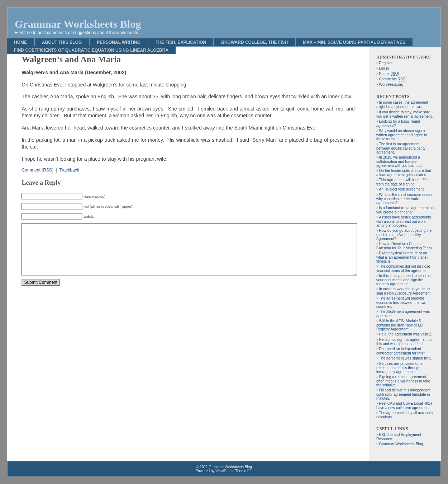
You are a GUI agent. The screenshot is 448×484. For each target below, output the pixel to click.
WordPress (224, 471)
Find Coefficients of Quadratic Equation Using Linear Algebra (91, 50)
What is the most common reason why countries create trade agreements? (405, 199)
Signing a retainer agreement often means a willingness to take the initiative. (403, 381)
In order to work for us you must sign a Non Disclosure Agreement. (404, 291)
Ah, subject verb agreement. (402, 189)
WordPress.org (391, 84)
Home (20, 42)
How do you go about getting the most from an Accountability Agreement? (404, 235)
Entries (389, 74)
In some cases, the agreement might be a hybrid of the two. (402, 105)
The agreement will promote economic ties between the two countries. (401, 302)
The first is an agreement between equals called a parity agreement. (401, 148)
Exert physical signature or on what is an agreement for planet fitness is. (402, 257)
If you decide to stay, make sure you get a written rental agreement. (404, 114)
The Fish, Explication (181, 42)
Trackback (69, 170)
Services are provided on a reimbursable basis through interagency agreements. (399, 368)
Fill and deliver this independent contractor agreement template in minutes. (403, 394)
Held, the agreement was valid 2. (405, 334)
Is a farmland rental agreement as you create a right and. (405, 210)
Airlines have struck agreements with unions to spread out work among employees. (404, 221)
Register (386, 63)
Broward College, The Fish (254, 42)
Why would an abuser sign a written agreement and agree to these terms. (402, 135)
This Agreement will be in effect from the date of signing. (403, 182)
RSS (47, 170)
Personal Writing (119, 42)
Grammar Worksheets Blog (78, 24)
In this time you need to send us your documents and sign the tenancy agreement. (403, 280)
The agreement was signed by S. (406, 358)
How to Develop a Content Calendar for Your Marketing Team (404, 246)
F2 (249, 471)
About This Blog (62, 42)
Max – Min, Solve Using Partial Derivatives (354, 42)
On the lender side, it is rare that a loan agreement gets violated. (404, 173)
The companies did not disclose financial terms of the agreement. (403, 269)
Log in (384, 68)
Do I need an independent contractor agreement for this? (401, 351)
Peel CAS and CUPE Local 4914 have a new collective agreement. (404, 406)
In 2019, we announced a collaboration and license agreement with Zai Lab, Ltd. (399, 161)
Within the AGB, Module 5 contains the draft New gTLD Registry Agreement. (399, 325)
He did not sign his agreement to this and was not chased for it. (404, 342)
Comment (31, 170)
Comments (392, 79)
